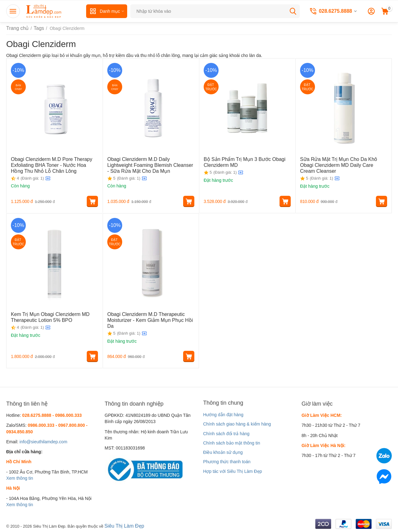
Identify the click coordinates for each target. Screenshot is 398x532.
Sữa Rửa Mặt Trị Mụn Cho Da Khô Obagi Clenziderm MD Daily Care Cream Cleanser (342, 161)
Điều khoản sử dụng (223, 452)
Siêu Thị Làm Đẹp (122, 525)
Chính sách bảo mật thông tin (231, 443)
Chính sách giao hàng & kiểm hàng (237, 424)
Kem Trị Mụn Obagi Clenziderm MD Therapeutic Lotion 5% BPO (46, 316)
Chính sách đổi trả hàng (226, 434)
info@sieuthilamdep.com (44, 442)
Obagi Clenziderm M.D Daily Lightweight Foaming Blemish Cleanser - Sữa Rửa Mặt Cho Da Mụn (148, 164)
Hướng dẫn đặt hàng (223, 415)
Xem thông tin (20, 478)
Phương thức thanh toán (227, 462)
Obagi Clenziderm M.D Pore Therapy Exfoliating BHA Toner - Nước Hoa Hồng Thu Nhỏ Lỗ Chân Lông (54, 164)
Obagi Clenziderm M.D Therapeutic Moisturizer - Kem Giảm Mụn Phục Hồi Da (148, 316)
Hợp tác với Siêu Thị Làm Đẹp (232, 471)
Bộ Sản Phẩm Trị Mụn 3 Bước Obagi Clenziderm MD (240, 161)
